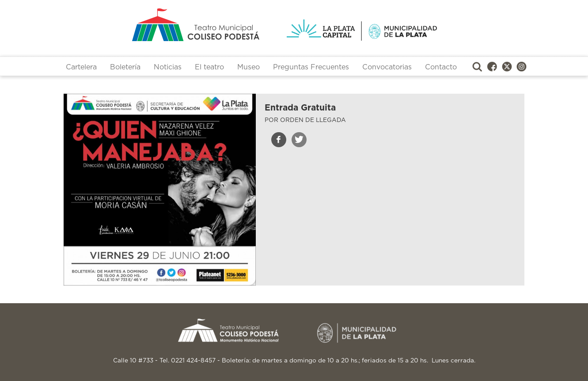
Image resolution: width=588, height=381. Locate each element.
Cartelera (81, 67)
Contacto (441, 67)
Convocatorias (387, 67)
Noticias (168, 67)
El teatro (209, 67)
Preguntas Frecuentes (311, 67)
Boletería (125, 67)
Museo (248, 67)
